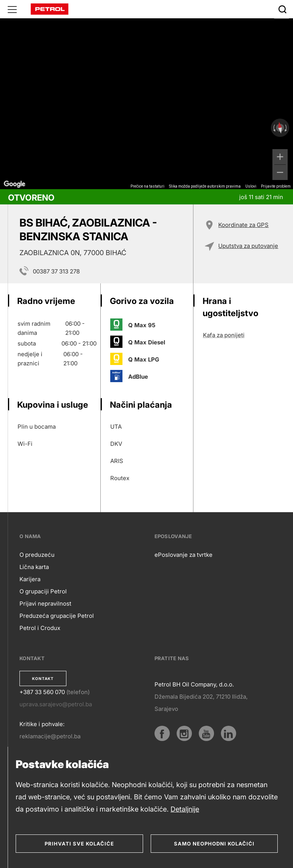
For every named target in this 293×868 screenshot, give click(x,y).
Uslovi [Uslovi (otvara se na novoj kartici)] (251, 186)
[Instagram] (184, 733)
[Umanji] (280, 172)
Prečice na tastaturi (147, 186)
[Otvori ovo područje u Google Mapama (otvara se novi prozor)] (14, 184)
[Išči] (282, 9)
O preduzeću (37, 555)
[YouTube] (206, 733)
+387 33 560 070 (42, 692)
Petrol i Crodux (40, 628)
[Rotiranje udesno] (287, 128)
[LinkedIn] (229, 733)
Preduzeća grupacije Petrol (57, 616)
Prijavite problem (276, 186)
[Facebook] (162, 733)
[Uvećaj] (280, 157)
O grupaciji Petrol (43, 591)
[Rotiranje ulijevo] (274, 128)
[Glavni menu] (12, 9)
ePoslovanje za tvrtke (184, 555)
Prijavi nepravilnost (45, 604)
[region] (146, 95)
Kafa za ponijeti (224, 335)
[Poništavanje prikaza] (280, 128)
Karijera (30, 579)
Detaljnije (185, 809)
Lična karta (34, 567)
